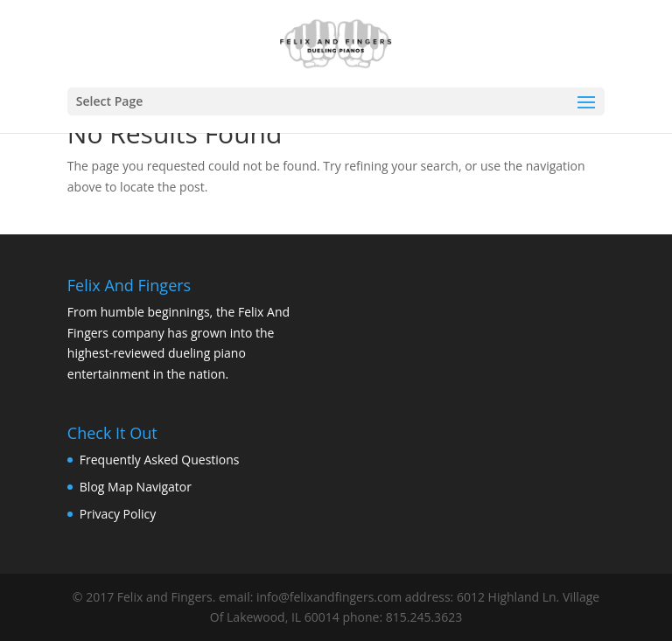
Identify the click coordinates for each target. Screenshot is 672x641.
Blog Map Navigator (136, 487)
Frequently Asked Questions (160, 460)
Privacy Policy (118, 514)
